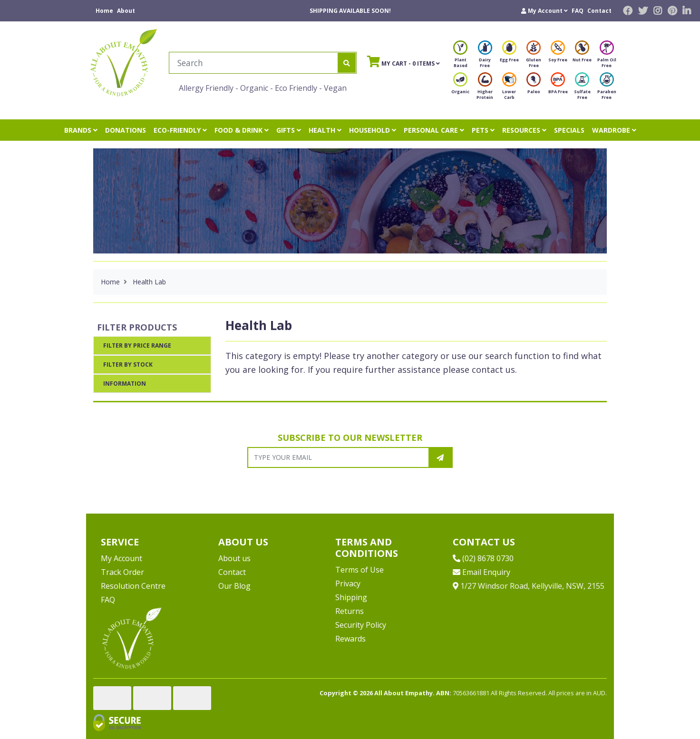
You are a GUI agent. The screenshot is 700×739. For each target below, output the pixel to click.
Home (104, 11)
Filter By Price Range (137, 345)
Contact (599, 11)
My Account (122, 558)
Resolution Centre (133, 586)
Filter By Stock (128, 365)
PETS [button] (483, 130)
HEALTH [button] (325, 130)
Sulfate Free (582, 89)
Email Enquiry (481, 572)
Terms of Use (360, 570)
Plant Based (460, 57)
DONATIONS (126, 130)
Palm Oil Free (607, 57)
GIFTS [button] (289, 130)
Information (125, 384)
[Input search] (254, 63)
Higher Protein (485, 89)
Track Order (122, 572)
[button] (544, 11)
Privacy (348, 583)
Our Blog (234, 586)
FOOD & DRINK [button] (242, 130)
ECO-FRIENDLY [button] (180, 130)
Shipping (351, 597)
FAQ (578, 11)
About (126, 11)
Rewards (350, 639)
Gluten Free (534, 57)
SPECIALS (569, 130)
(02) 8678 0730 (483, 558)
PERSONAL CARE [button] (434, 130)
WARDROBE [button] (614, 130)
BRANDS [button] (81, 130)
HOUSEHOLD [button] (373, 130)
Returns (350, 611)
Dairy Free (485, 57)
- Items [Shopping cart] (403, 61)
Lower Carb (509, 89)
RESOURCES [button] (524, 130)
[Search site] (347, 63)
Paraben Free (607, 89)
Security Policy (361, 625)
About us (234, 558)
